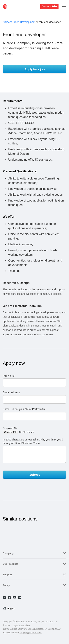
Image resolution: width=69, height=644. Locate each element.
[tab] (34, 553)
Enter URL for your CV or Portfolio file (24, 409)
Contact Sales (49, 6)
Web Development (25, 22)
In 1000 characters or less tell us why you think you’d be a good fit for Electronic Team (33, 441)
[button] (34, 553)
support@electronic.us (31, 633)
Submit (34, 475)
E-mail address (11, 392)
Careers (7, 22)
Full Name (9, 376)
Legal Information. (22, 625)
